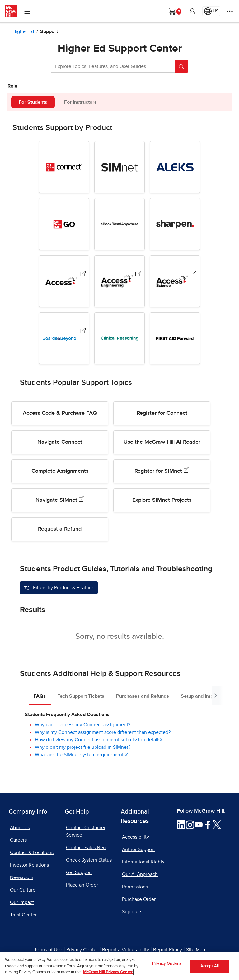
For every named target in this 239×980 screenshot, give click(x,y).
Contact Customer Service (86, 831)
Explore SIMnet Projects (162, 500)
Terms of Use (48, 950)
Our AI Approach (140, 874)
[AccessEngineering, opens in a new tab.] (138, 275)
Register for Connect (162, 413)
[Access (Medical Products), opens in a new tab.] (83, 275)
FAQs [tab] (40, 696)
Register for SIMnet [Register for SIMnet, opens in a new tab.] (162, 471)
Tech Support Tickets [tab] (81, 696)
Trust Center (23, 915)
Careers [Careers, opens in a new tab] (18, 840)
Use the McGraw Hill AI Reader (162, 442)
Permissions (135, 887)
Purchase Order (139, 899)
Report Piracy (168, 950)
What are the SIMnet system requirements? (81, 755)
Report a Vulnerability (126, 950)
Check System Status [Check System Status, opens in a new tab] (89, 860)
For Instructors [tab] (80, 102)
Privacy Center (82, 950)
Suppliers (132, 912)
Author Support (138, 849)
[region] (119, 966)
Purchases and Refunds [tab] (143, 696)
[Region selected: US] (211, 11)
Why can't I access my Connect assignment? (83, 725)
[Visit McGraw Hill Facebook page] (208, 824)
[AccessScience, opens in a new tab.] (194, 275)
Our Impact (22, 902)
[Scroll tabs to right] (215, 695)
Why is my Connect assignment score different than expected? (103, 732)
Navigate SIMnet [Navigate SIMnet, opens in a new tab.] (60, 500)
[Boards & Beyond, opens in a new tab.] (83, 332)
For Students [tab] (33, 102)
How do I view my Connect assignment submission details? (99, 740)
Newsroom (22, 877)
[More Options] (230, 11)
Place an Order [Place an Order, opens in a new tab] (82, 885)
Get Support (79, 872)
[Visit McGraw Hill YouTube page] (199, 824)
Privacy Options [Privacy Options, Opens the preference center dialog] (167, 964)
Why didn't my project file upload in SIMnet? (83, 747)
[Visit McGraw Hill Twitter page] (217, 824)
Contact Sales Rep (86, 848)
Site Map (196, 950)
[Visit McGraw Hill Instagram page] (190, 824)
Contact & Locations (32, 853)
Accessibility (136, 837)
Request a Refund (60, 529)
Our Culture (23, 890)
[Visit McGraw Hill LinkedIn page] (181, 824)
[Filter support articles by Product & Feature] (59, 588)
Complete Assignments (60, 471)
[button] (192, 11)
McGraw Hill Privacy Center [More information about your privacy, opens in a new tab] (108, 972)
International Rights (143, 862)
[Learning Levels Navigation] (27, 11)
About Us (20, 828)
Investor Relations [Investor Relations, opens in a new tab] (29, 865)
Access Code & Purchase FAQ (60, 413)
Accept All (210, 966)
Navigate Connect (60, 442)
